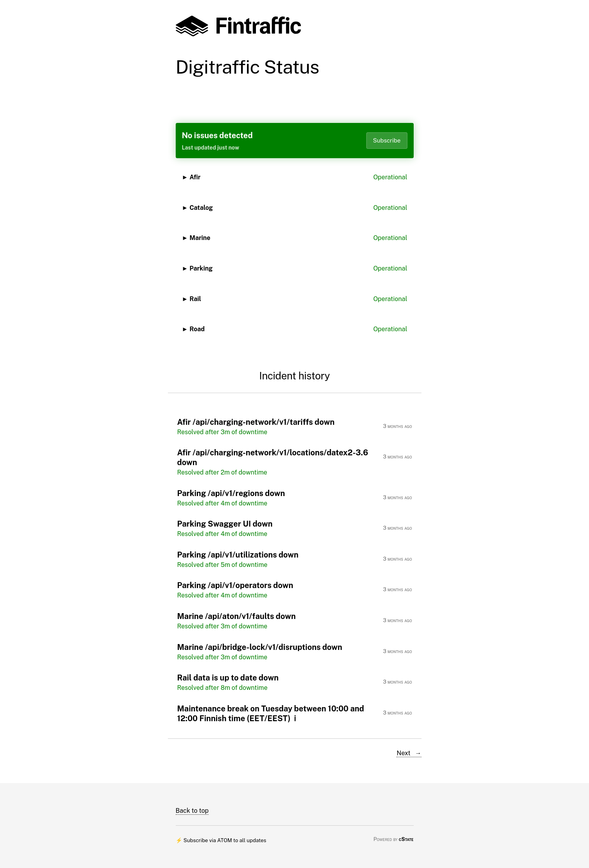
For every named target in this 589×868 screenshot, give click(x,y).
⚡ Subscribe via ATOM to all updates (221, 840)
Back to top (192, 811)
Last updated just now (211, 148)
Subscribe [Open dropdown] (387, 140)
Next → (409, 753)
